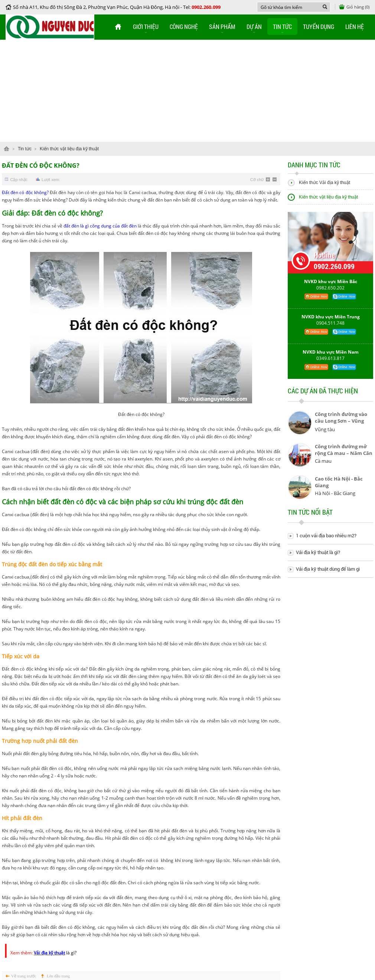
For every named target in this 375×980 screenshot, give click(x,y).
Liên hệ (355, 27)
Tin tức (282, 27)
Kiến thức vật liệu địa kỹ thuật (69, 149)
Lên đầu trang (58, 976)
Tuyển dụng (319, 27)
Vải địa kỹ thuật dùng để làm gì (328, 569)
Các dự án (323, 394)
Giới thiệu (146, 27)
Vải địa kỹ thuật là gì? (318, 552)
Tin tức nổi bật (310, 515)
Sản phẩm (222, 27)
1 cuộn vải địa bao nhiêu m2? (326, 536)
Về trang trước (24, 976)
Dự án (254, 27)
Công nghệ (184, 27)
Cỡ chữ (257, 180)
